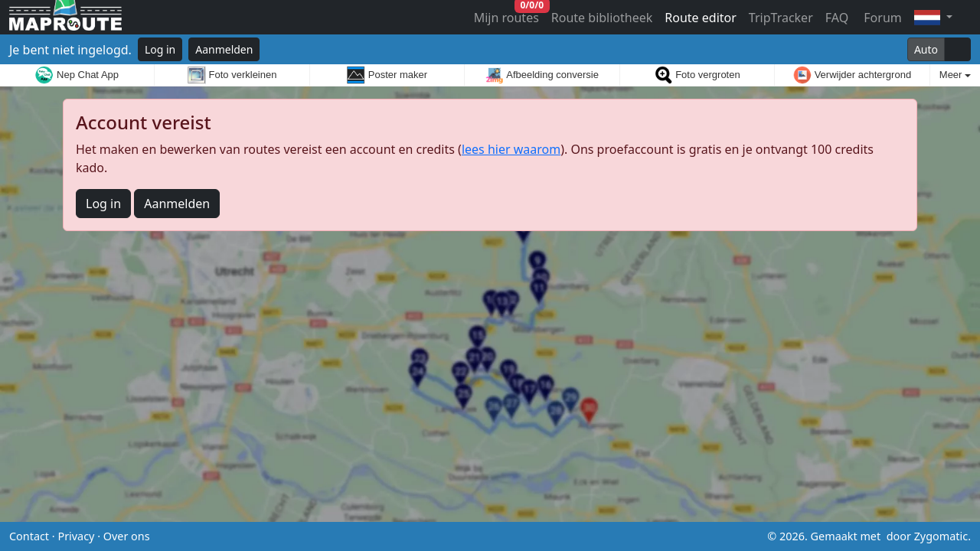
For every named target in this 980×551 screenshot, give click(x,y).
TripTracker (781, 18)
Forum (881, 18)
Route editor (701, 18)
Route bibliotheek (602, 18)
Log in (160, 49)
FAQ (837, 18)
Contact (29, 536)
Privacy (76, 536)
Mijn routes (508, 14)
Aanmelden (224, 49)
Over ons (127, 536)
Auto (926, 49)
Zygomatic (941, 536)
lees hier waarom (511, 149)
